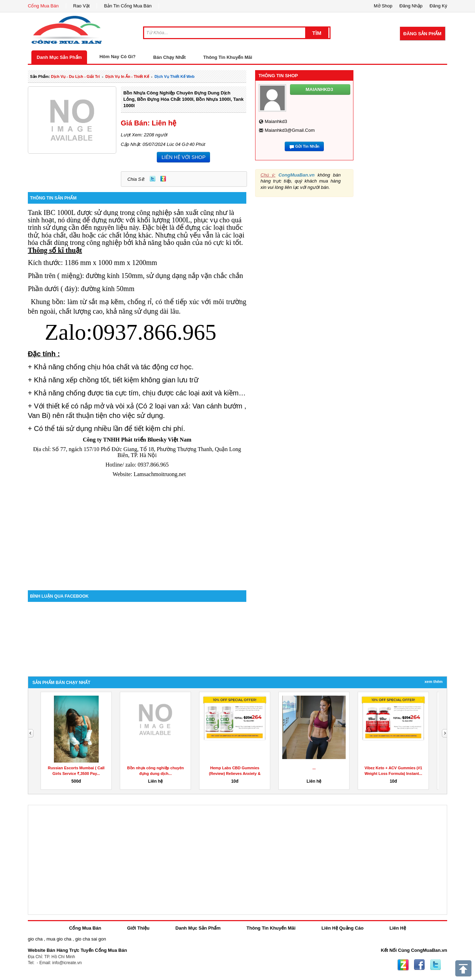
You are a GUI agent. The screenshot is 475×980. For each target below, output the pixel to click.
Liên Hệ (398, 928)
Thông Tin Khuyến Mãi (228, 57)
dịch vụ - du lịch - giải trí (75, 76)
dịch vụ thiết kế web (175, 76)
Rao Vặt (82, 6)
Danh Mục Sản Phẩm (59, 57)
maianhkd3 (276, 121)
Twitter (153, 179)
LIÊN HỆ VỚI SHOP (183, 157)
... (314, 768)
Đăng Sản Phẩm (422, 34)
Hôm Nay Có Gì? (118, 57)
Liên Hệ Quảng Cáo (342, 928)
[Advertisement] (137, 530)
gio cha (35, 939)
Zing (163, 179)
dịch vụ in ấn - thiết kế (127, 76)
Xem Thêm (434, 682)
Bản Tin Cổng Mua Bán (128, 6)
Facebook (419, 965)
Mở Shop (383, 6)
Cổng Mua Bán (43, 6)
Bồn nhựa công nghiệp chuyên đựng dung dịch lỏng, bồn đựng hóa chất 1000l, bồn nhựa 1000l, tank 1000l (183, 99)
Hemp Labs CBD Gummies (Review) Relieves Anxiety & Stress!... (235, 773)
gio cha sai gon (90, 939)
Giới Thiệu (138, 928)
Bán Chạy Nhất (169, 57)
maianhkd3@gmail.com (290, 130)
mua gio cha (59, 939)
